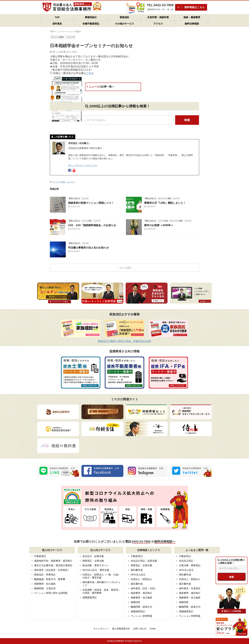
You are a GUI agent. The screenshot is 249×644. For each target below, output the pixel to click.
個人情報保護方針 (121, 629)
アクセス (158, 24)
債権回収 (135, 602)
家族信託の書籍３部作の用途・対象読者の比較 (124, 341)
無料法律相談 (192, 24)
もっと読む (126, 268)
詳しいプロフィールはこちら (83, 165)
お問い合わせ (140, 629)
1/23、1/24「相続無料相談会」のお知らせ (92, 225)
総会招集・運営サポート (96, 565)
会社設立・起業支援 (93, 556)
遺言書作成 (137, 584)
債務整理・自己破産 (45, 584)
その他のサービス (124, 24)
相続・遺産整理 (192, 17)
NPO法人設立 (138, 575)
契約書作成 (137, 570)
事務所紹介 (91, 17)
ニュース (101, 87)
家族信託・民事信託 (45, 575)
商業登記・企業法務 (93, 561)
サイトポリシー (101, 629)
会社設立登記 (186, 561)
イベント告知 (59, 182)
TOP (57, 17)
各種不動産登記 (91, 24)
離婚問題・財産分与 (141, 607)
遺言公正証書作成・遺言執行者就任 (53, 565)
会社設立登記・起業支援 (144, 561)
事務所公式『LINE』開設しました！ (165, 203)
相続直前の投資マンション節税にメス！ (91, 203)
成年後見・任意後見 (190, 588)
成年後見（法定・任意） (144, 588)
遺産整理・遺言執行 (141, 593)
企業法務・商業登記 (190, 565)
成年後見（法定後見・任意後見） (52, 570)
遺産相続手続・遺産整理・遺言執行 (53, 561)
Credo (153, 629)
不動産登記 (40, 556)
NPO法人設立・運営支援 (96, 570)
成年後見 (57, 24)
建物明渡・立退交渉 (45, 588)
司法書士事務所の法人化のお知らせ (88, 248)
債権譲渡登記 (90, 597)
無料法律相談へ (165, 542)
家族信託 (124, 17)
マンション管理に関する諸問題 (51, 593)
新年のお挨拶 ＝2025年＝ (159, 225)
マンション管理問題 (141, 616)
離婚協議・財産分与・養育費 (50, 579)
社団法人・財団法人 (141, 579)
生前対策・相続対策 (158, 17)
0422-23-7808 (141, 542)
